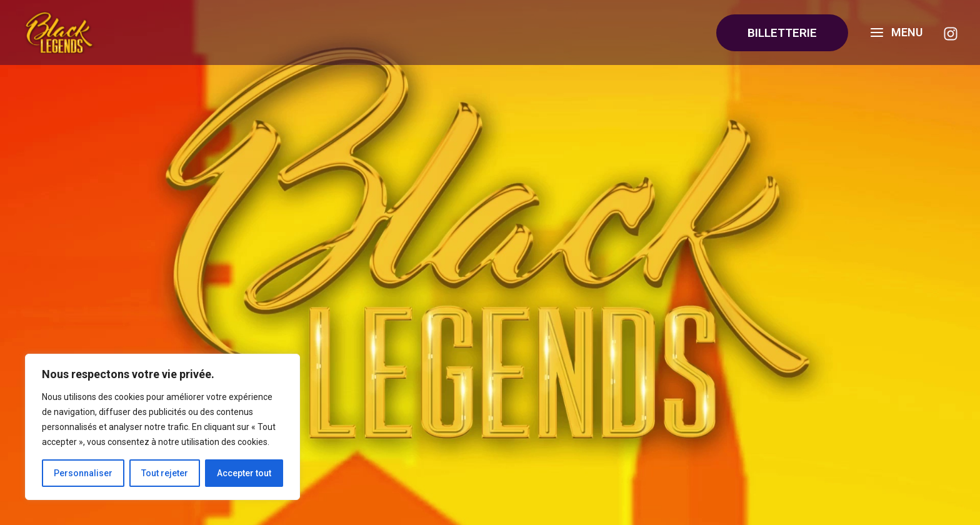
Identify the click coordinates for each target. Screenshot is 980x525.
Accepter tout (244, 473)
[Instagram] (951, 34)
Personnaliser (83, 473)
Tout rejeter (165, 473)
